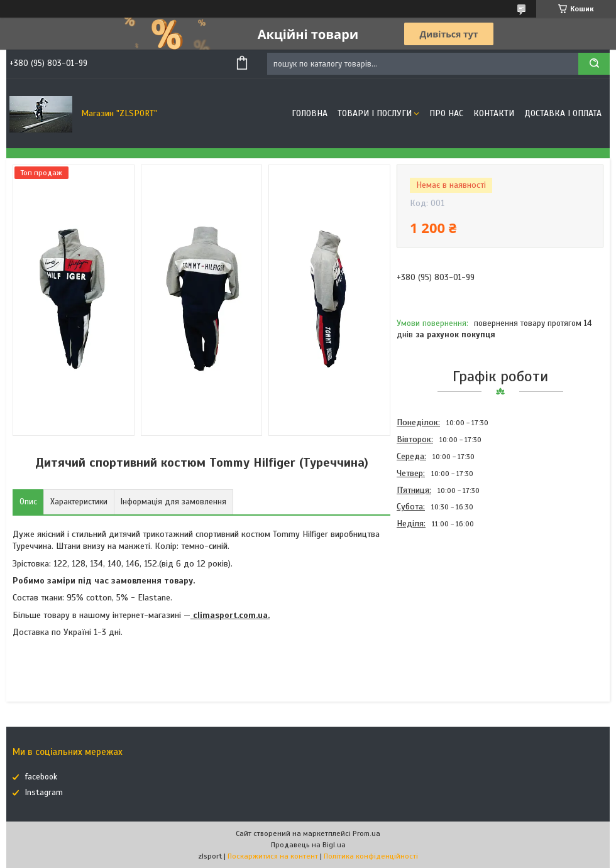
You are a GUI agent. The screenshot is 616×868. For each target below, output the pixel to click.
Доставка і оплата (563, 113)
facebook (41, 777)
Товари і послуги (375, 113)
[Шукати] (594, 64)
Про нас (446, 113)
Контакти (494, 113)
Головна (310, 113)
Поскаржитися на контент (273, 856)
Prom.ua (366, 833)
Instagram (44, 793)
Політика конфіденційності (371, 856)
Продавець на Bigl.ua (308, 845)
